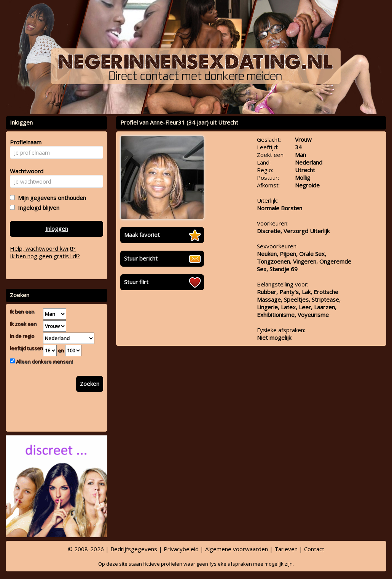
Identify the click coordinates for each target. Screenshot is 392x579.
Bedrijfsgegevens (134, 549)
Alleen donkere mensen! (44, 361)
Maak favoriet (142, 235)
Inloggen (57, 229)
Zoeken (90, 384)
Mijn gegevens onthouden (50, 198)
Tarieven (286, 549)
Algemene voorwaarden (237, 549)
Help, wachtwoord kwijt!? (43, 248)
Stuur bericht (141, 258)
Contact (314, 549)
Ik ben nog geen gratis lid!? (45, 256)
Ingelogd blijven (37, 208)
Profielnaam (25, 142)
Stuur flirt (136, 282)
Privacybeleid (181, 549)
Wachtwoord (25, 171)
